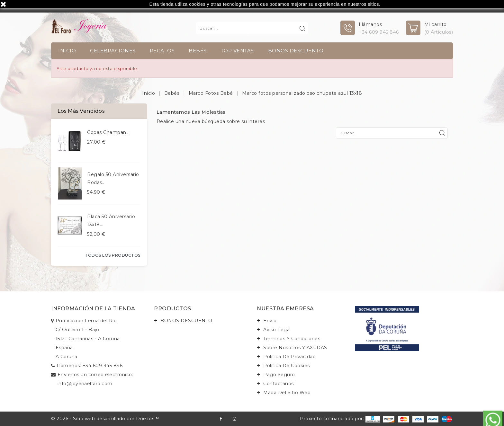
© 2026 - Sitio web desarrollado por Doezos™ (105, 419)
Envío (270, 321)
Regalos (162, 51)
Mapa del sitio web (287, 393)
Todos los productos (113, 255)
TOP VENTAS (237, 51)
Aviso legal (277, 330)
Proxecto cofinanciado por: (340, 419)
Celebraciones (113, 51)
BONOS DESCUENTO (296, 51)
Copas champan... (108, 132)
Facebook (221, 419)
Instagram (234, 419)
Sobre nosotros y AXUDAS (295, 348)
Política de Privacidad (289, 357)
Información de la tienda (93, 309)
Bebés (198, 51)
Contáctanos (279, 384)
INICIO (67, 51)
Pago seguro (279, 375)
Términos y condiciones (292, 339)
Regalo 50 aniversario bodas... (113, 178)
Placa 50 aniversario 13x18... (111, 221)
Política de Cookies (287, 366)
